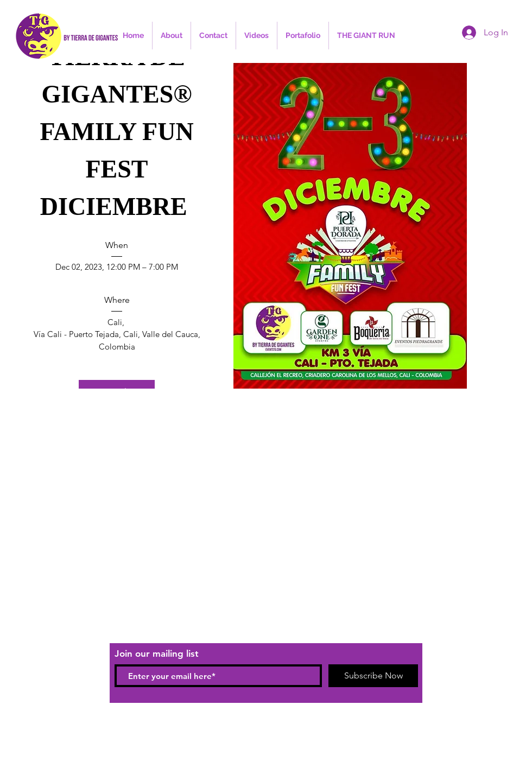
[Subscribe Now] (373, 676)
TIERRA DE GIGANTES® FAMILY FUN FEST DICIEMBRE (120, 132)
